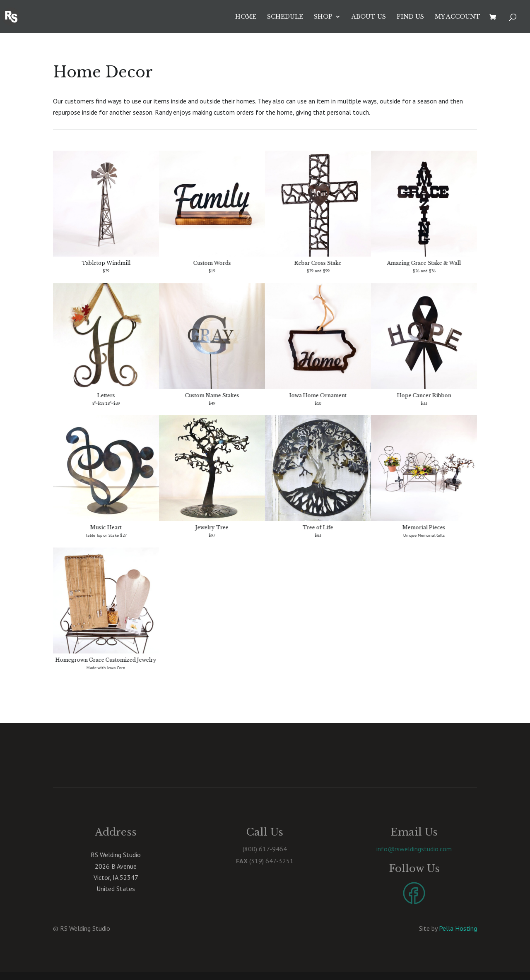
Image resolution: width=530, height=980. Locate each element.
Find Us (410, 17)
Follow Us (414, 868)
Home (246, 17)
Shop (323, 17)
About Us (369, 17)
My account (458, 17)
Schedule (285, 17)
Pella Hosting (458, 928)
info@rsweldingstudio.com (414, 849)
